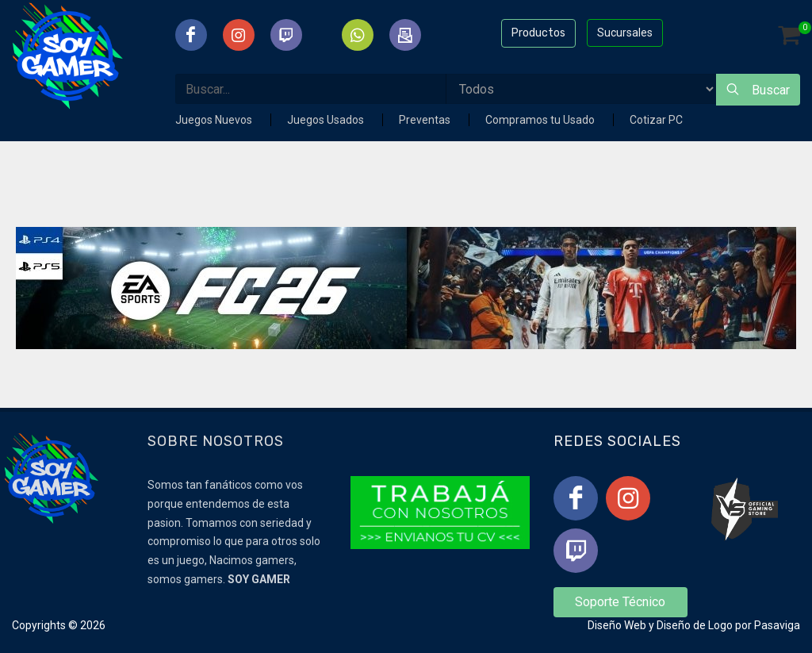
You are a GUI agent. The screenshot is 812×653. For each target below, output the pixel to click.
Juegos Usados (327, 120)
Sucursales (625, 33)
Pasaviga (777, 625)
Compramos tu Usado (541, 120)
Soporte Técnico (620, 602)
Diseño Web (617, 625)
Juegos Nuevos (215, 120)
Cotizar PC (656, 120)
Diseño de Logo (695, 625)
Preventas (426, 120)
